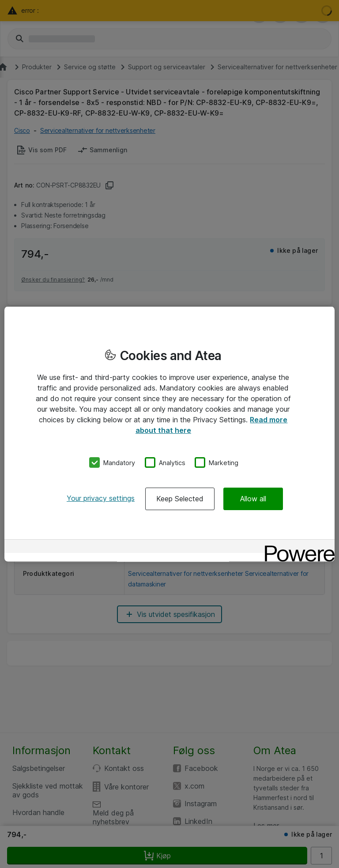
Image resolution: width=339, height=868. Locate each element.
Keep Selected (180, 499)
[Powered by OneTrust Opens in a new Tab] (297, 547)
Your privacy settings (101, 498)
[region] (169, 434)
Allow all (253, 499)
